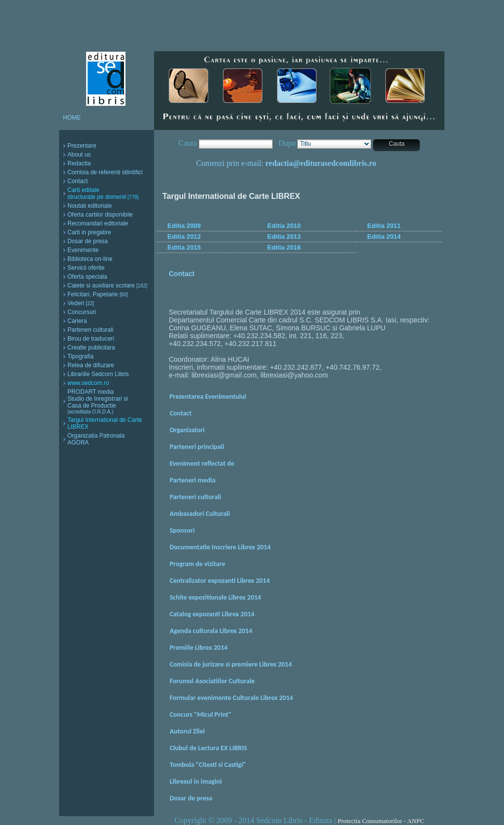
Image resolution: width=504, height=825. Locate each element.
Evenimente (83, 250)
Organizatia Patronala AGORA (96, 439)
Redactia (79, 163)
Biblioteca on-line (90, 259)
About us (79, 155)
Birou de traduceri (91, 339)
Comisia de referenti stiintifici (105, 172)
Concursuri (82, 312)
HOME (72, 118)
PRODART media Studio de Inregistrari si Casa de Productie (98, 401)
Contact (78, 181)
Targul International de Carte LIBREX (105, 423)
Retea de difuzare (91, 365)
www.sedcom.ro (88, 383)
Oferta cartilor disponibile (100, 215)
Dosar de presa (88, 241)
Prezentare (82, 146)
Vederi (81, 303)
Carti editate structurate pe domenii (103, 193)
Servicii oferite (86, 268)
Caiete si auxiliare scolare (107, 286)
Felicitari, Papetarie (98, 294)
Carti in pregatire (89, 232)
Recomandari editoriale (98, 223)
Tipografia (80, 356)
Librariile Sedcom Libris (98, 374)
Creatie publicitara (91, 348)
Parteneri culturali (90, 330)
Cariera (77, 321)
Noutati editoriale (90, 206)
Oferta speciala (87, 277)
